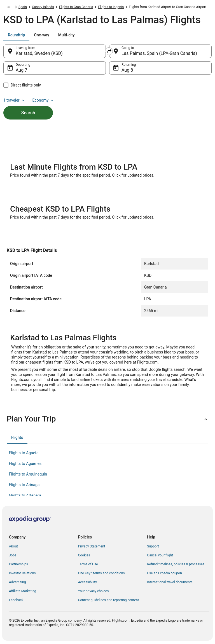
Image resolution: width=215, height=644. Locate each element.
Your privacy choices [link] (94, 591)
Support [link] (153, 546)
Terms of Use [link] (88, 564)
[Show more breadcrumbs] (8, 7)
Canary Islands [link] (43, 7)
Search (28, 113)
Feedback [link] (16, 600)
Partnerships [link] (18, 564)
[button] (107, 419)
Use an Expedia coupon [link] (164, 573)
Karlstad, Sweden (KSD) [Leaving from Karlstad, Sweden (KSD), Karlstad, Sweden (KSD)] (39, 53)
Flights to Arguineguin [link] (28, 474)
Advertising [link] (17, 582)
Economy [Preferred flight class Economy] (44, 100)
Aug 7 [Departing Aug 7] (21, 70)
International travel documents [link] (170, 582)
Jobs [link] (13, 555)
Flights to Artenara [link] (25, 495)
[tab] (16, 35)
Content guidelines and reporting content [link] (108, 600)
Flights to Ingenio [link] (111, 7)
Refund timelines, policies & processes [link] (176, 564)
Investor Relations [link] (22, 573)
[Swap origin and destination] (109, 51)
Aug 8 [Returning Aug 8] (127, 70)
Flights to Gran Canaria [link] (76, 7)
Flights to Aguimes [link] (25, 463)
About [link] (13, 546)
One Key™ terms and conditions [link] (101, 573)
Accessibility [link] (87, 582)
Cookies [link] (84, 555)
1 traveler (15, 100)
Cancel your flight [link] (160, 555)
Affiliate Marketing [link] (23, 591)
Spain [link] (23, 7)
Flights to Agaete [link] (24, 453)
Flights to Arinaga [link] (24, 485)
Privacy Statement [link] (92, 546)
